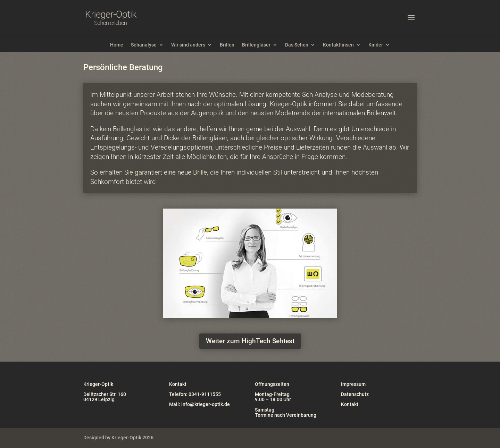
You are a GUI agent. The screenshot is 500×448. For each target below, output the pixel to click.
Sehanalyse (144, 45)
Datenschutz (355, 394)
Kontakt (350, 404)
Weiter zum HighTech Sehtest (250, 341)
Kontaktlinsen (338, 45)
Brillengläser (256, 45)
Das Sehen (297, 45)
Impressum (353, 384)
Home (117, 45)
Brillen (227, 45)
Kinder (376, 45)
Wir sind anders (188, 45)
